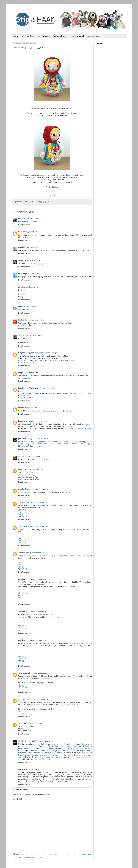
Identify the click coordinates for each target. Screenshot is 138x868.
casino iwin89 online (26, 398)
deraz (20, 470)
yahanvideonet (24, 673)
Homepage (53, 854)
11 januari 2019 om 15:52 (47, 388)
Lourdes (21, 408)
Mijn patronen (44, 36)
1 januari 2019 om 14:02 (47, 373)
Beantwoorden (24, 225)
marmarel (22, 320)
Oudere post (87, 854)
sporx (20, 456)
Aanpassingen (94, 36)
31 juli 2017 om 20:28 (31, 307)
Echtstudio (60, 180)
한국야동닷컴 (44, 678)
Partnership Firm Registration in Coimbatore (57, 751)
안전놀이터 (22, 541)
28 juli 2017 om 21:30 (33, 287)
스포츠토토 (22, 536)
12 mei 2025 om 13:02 (48, 741)
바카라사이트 (23, 569)
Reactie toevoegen (21, 790)
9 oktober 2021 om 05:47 (39, 503)
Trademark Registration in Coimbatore (55, 746)
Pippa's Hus (23, 219)
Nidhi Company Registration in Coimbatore (48, 753)
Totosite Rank (24, 503)
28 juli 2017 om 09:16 (35, 219)
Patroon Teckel (77, 36)
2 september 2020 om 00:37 (34, 456)
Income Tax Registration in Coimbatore (58, 755)
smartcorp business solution (29, 741)
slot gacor (22, 724)
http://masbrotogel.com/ (81, 429)
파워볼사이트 (23, 514)
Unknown (22, 232)
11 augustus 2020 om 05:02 (38, 421)
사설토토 (21, 563)
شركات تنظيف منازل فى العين (28, 477)
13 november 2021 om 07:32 (36, 640)
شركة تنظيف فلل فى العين (27, 475)
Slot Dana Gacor (25, 731)
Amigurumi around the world (65, 178)
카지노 (21, 565)
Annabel (21, 247)
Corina (21, 307)
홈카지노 (21, 597)
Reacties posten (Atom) (33, 858)
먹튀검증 (21, 661)
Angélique (22, 261)
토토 (20, 538)
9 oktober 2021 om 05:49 (39, 553)
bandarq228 (23, 421)
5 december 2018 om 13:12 (48, 353)
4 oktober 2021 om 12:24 (40, 489)
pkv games (22, 439)
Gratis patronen (60, 36)
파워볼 (21, 567)
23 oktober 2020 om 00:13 (33, 470)
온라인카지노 (23, 512)
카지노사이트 (66, 493)
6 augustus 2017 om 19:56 (33, 335)
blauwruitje (22, 274)
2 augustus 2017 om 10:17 (35, 320)
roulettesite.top (24, 489)
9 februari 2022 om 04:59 (40, 673)
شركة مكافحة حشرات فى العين (28, 479)
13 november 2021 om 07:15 (36, 579)
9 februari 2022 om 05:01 (40, 699)
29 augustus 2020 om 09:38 (37, 439)
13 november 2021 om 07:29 (36, 612)
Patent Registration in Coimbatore (57, 749)
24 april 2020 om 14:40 (33, 408)
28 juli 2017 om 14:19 (34, 261)
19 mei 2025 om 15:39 (33, 770)
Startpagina (18, 36)
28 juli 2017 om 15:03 (35, 274)
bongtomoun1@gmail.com (28, 353)
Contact (30, 36)
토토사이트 (22, 510)
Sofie (20, 335)
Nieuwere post (19, 854)
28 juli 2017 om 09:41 (34, 232)
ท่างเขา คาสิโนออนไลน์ (26, 363)
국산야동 (21, 685)
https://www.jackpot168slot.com (31, 446)
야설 (20, 711)
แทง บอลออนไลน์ (24, 378)
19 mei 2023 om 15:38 (34, 724)
